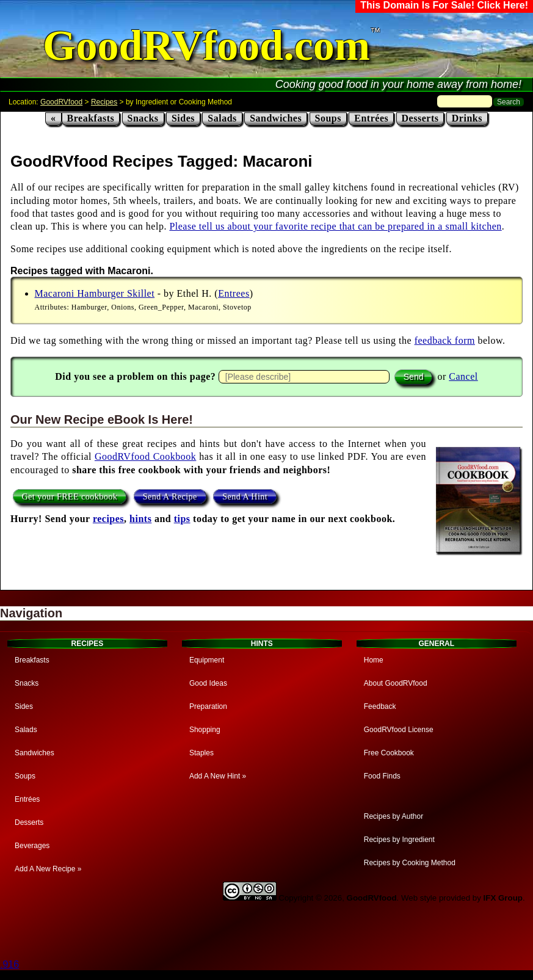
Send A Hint (245, 496)
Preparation (208, 706)
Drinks (467, 118)
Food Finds (382, 776)
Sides (183, 118)
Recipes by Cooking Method (410, 863)
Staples (201, 753)
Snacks (143, 118)
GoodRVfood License (399, 730)
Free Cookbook (389, 753)
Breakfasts (91, 118)
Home (374, 660)
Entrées (371, 118)
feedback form (445, 340)
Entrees (234, 293)
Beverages (32, 846)
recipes (108, 519)
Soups (328, 118)
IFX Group (503, 898)
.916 (9, 964)
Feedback (380, 706)
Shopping (205, 730)
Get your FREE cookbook (70, 496)
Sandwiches (276, 118)
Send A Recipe (170, 496)
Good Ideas (208, 683)
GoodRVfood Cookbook (145, 456)
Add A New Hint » (218, 776)
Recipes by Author (393, 816)
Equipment (207, 660)
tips (182, 519)
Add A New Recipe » (48, 869)
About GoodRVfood (396, 683)
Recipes (104, 102)
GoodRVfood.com (206, 45)
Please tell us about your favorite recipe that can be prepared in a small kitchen (335, 226)
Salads (222, 118)
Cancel (463, 376)
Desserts (420, 118)
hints (140, 519)
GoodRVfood (61, 102)
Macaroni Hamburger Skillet (95, 293)
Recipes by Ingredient (399, 840)
